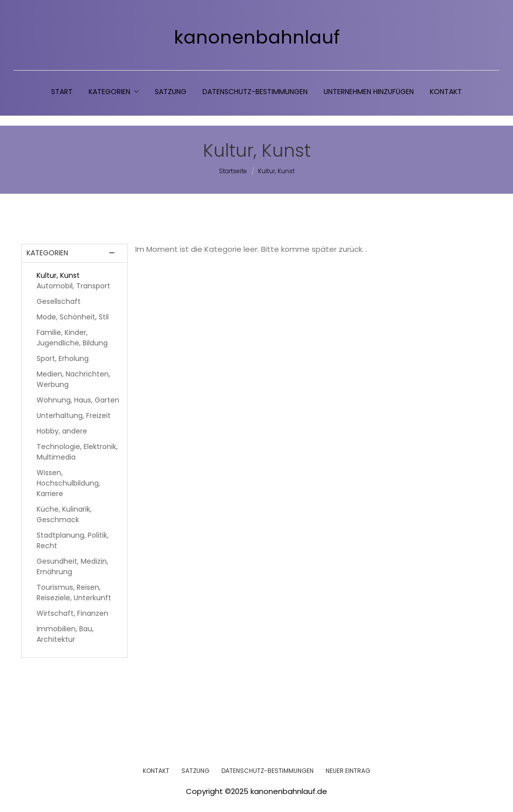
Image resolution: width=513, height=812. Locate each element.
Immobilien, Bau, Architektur (65, 634)
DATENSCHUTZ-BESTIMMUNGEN (268, 771)
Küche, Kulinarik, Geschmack (64, 514)
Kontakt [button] (446, 92)
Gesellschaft (59, 301)
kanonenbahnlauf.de (289, 791)
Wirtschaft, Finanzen (72, 613)
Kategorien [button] (114, 92)
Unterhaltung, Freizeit (74, 416)
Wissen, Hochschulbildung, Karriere (68, 483)
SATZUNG (195, 771)
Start (62, 92)
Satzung (171, 92)
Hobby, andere (62, 431)
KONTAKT (156, 771)
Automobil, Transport (73, 286)
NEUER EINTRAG (348, 771)
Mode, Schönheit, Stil (73, 317)
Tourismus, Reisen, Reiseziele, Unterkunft (74, 592)
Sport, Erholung (63, 358)
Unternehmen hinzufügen (369, 92)
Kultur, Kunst (58, 275)
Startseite (233, 171)
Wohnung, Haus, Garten (78, 400)
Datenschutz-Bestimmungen (255, 92)
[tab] (74, 253)
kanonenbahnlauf (257, 38)
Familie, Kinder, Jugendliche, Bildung (72, 338)
